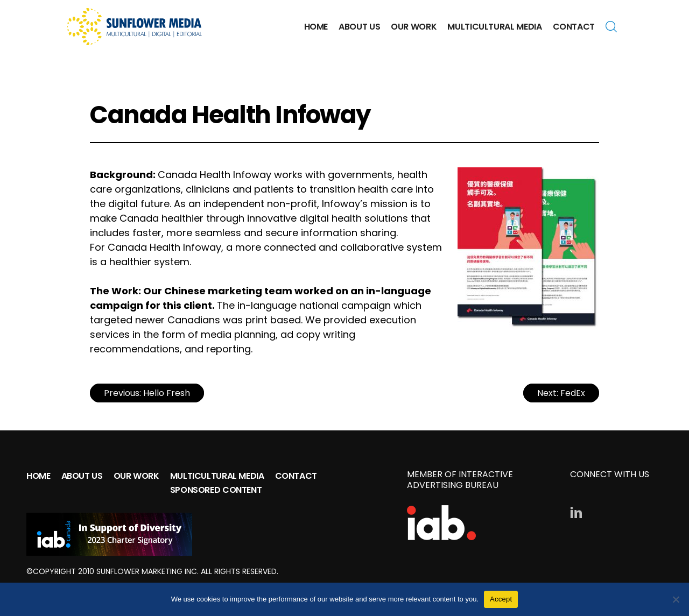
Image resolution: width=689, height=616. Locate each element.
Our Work (414, 27)
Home (316, 27)
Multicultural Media (494, 27)
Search (614, 27)
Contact (574, 27)
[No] (676, 599)
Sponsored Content (216, 490)
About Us (359, 27)
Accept (501, 599)
